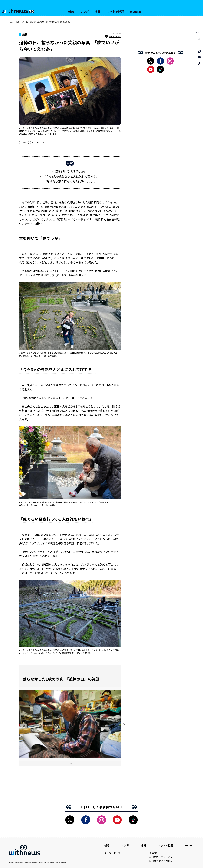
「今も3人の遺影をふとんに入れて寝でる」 (71, 176)
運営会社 (154, 853)
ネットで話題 (115, 12)
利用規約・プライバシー (162, 857)
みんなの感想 (113, 36)
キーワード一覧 (113, 853)
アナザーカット (38, 142)
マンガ (84, 12)
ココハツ (24, 142)
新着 (71, 12)
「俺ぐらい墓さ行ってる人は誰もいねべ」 (71, 181)
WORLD (136, 12)
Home (11, 22)
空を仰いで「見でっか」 (71, 171)
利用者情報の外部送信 (161, 861)
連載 (98, 12)
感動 (18, 22)
